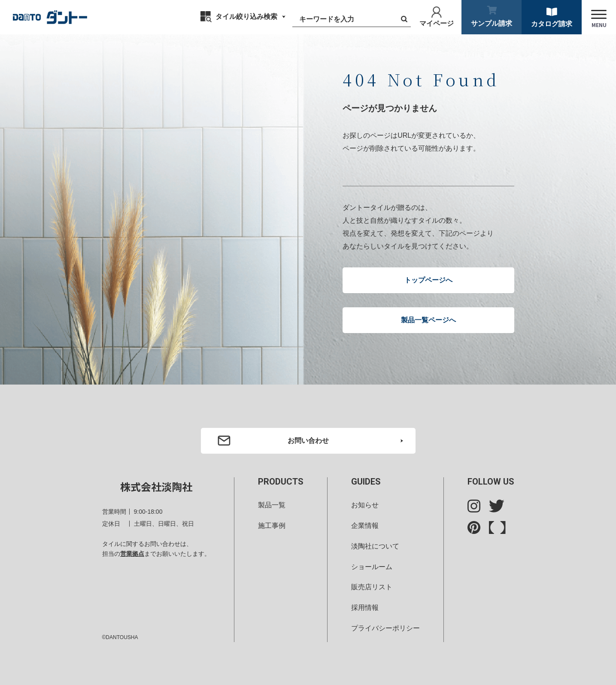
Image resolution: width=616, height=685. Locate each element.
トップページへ (428, 280)
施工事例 (272, 526)
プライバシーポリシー (385, 628)
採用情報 (365, 608)
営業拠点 (132, 554)
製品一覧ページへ (428, 320)
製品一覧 (272, 505)
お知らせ (365, 505)
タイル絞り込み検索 (246, 17)
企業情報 (365, 526)
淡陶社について (375, 546)
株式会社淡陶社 (156, 486)
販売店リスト (372, 587)
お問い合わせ (308, 441)
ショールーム (372, 567)
